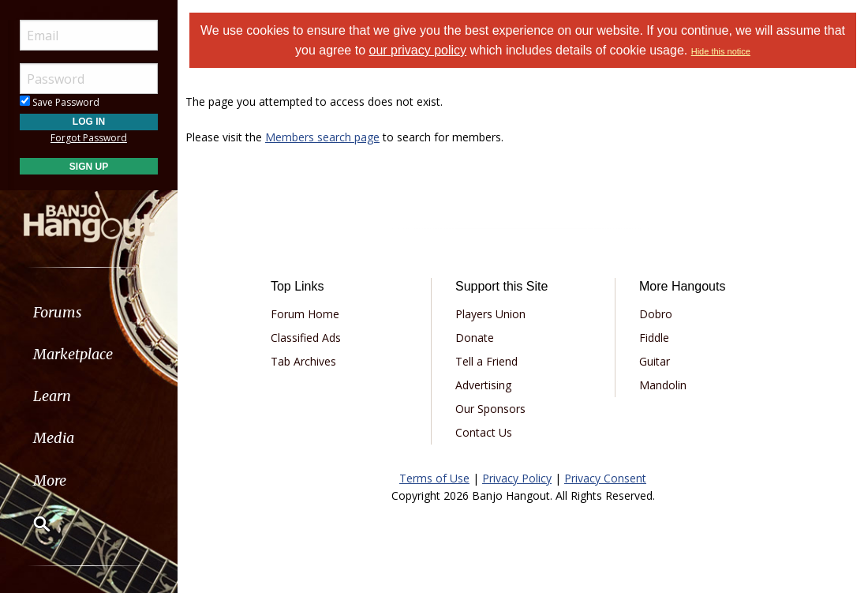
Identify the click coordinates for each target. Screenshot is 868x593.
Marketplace (73, 354)
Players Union (490, 314)
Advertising (483, 385)
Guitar (655, 361)
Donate (475, 338)
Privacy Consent (605, 478)
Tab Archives (303, 361)
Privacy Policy (517, 478)
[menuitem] (89, 312)
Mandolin (663, 385)
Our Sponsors (490, 409)
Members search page (322, 137)
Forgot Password (89, 138)
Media (54, 438)
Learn (52, 396)
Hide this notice (721, 51)
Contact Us (484, 432)
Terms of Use (434, 478)
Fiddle (654, 338)
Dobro (656, 314)
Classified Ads (306, 338)
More (50, 480)
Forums (58, 312)
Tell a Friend (486, 361)
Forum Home (305, 314)
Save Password (60, 102)
